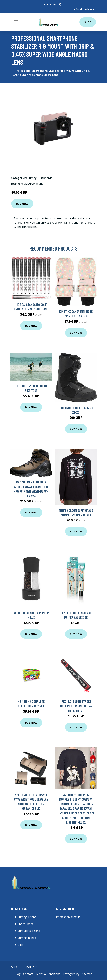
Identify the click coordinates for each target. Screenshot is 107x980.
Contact (28, 974)
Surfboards (45, 178)
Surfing (32, 178)
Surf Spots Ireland (29, 931)
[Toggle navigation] (16, 22)
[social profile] (60, 4)
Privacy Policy (71, 974)
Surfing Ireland (27, 917)
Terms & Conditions (48, 974)
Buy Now (22, 204)
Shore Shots (25, 924)
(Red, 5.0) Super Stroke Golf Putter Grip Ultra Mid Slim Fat (76, 706)
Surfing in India (27, 938)
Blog (20, 945)
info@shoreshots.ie (84, 9)
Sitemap (87, 974)
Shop (88, 22)
